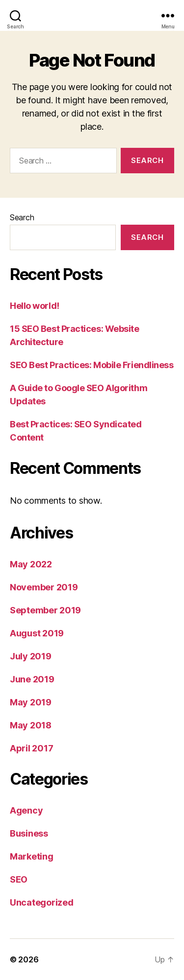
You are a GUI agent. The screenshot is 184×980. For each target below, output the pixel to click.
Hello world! (35, 306)
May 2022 (31, 564)
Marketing (32, 856)
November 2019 (44, 587)
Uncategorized (42, 902)
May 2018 (31, 725)
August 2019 (37, 633)
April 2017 (31, 748)
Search (22, 217)
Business (29, 833)
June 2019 (32, 679)
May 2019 (31, 702)
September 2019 (45, 610)
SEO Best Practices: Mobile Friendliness (92, 365)
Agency (26, 810)
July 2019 (31, 656)
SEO (19, 879)
